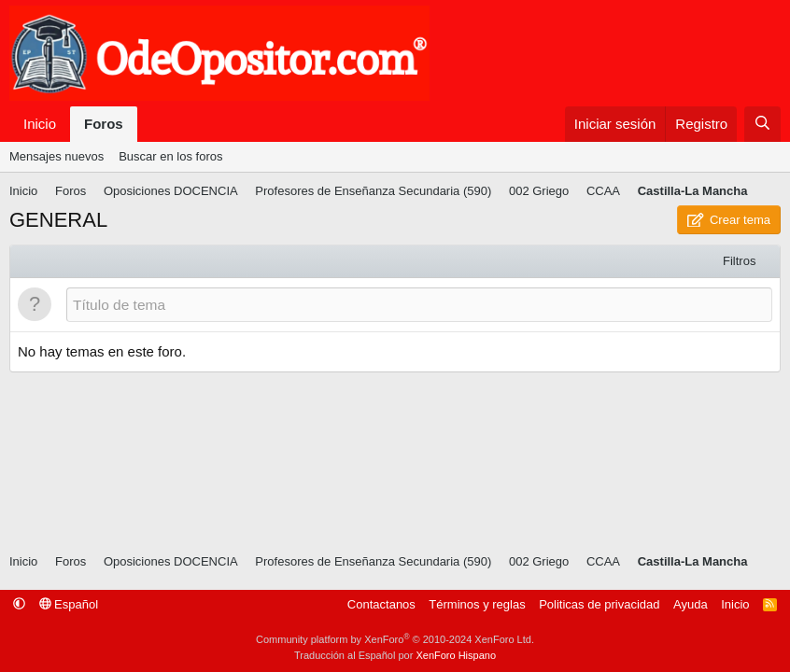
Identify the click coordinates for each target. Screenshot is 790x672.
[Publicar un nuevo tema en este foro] (419, 305)
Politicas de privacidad (599, 604)
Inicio (40, 124)
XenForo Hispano (456, 655)
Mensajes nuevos (56, 156)
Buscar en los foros (170, 156)
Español (69, 604)
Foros (104, 124)
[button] (19, 604)
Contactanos (381, 604)
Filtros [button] (739, 261)
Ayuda (691, 604)
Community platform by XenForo (395, 639)
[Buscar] (762, 125)
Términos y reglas (477, 604)
